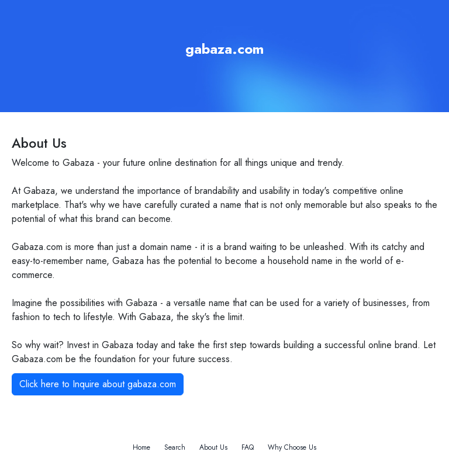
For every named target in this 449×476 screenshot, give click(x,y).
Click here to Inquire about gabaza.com (98, 384)
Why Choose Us (292, 447)
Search (175, 447)
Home (141, 447)
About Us (213, 447)
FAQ (248, 447)
